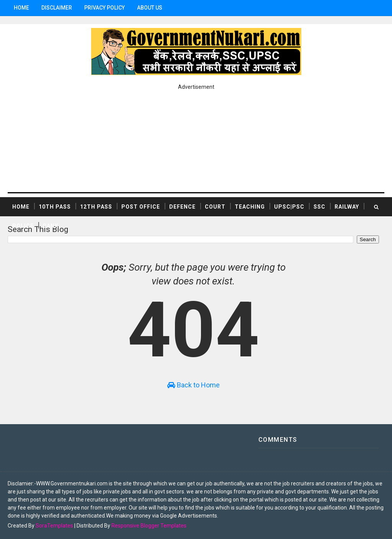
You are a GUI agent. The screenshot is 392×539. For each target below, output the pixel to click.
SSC (319, 207)
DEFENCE (182, 207)
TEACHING (250, 207)
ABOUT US (150, 8)
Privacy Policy (105, 8)
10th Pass (55, 207)
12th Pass (96, 207)
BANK (51, 226)
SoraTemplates (54, 526)
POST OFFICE (141, 207)
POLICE (23, 226)
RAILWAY (347, 207)
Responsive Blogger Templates (149, 526)
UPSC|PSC (289, 207)
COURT (215, 207)
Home (21, 8)
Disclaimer (57, 8)
